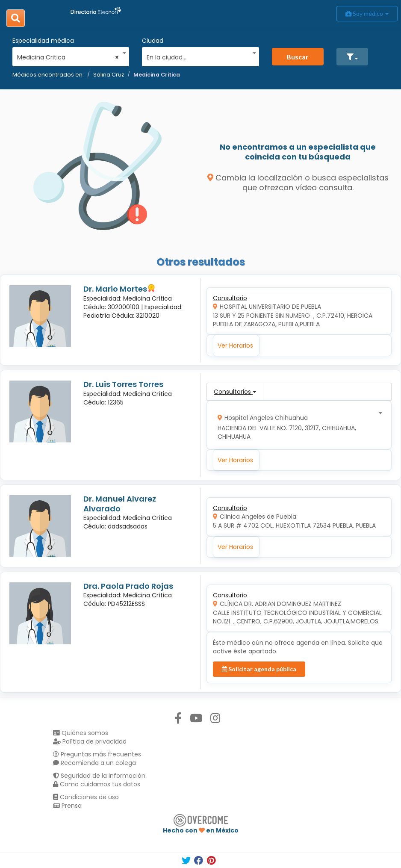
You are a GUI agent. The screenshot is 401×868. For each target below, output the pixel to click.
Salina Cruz (109, 75)
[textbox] (198, 56)
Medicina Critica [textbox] (68, 57)
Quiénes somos (81, 733)
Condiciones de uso (86, 797)
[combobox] (68, 55)
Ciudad (153, 41)
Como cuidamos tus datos (97, 784)
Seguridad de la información (99, 776)
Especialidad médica (43, 41)
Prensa (67, 806)
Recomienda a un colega (94, 763)
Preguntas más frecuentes (97, 754)
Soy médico (367, 13)
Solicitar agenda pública (259, 669)
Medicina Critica (157, 75)
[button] (352, 57)
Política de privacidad (90, 741)
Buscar (298, 57)
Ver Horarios (235, 345)
